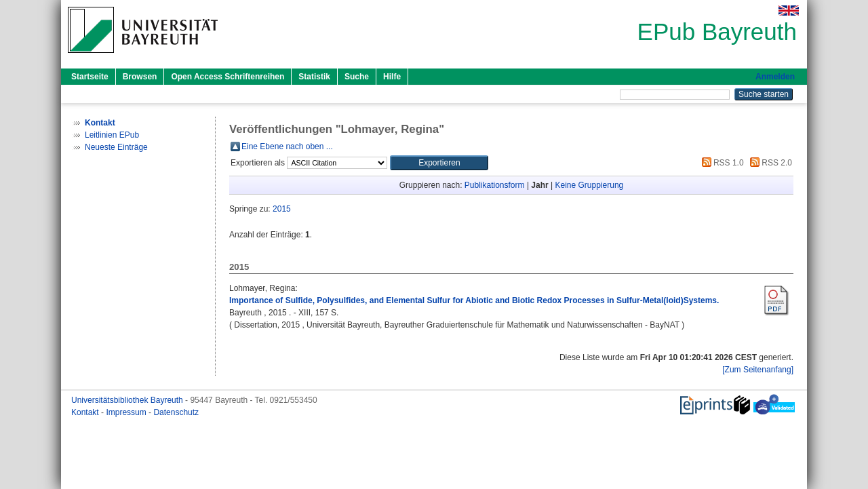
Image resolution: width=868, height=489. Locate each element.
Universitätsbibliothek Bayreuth (128, 400)
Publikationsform (495, 185)
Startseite (90, 77)
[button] (439, 163)
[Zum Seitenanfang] (758, 370)
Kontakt (86, 412)
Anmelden (775, 77)
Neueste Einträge (116, 147)
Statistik (314, 77)
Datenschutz (176, 412)
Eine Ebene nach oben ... (287, 146)
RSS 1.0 (721, 163)
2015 (282, 209)
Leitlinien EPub (112, 135)
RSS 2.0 (769, 163)
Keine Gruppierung (590, 185)
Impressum (127, 412)
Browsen (140, 77)
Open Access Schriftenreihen (228, 77)
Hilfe (392, 77)
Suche (357, 77)
